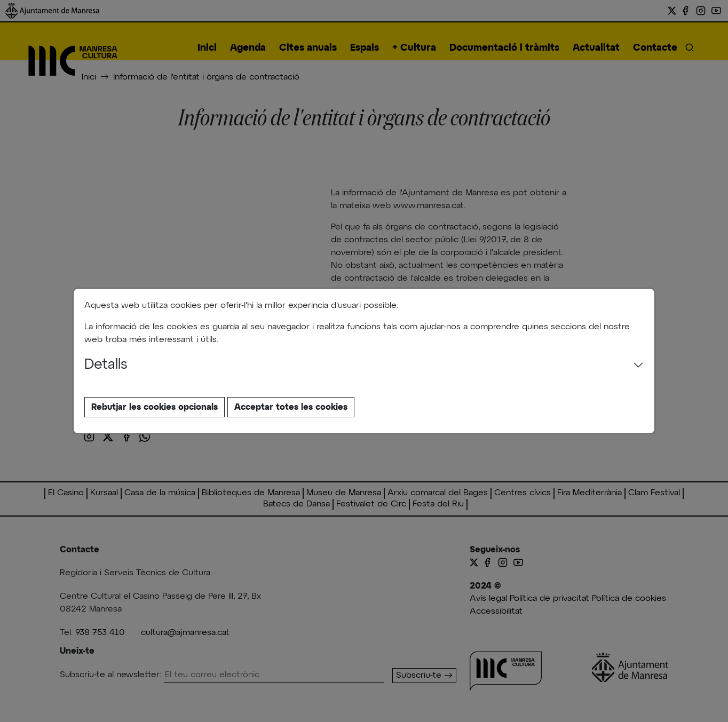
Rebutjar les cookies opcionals (155, 407)
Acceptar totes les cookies (291, 407)
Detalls (106, 365)
